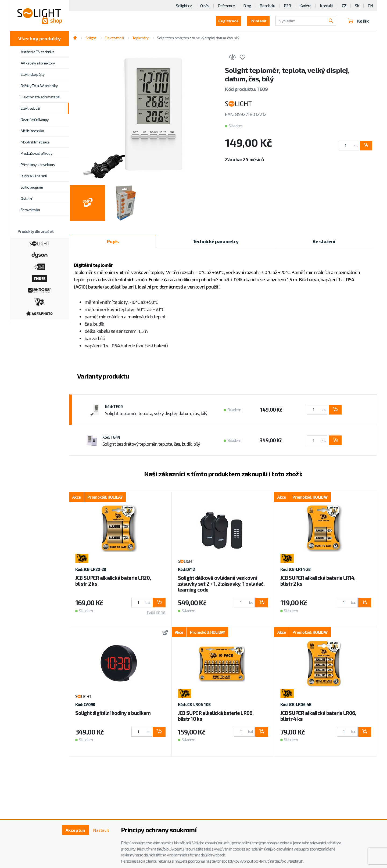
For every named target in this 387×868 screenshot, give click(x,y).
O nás (205, 6)
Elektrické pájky (33, 74)
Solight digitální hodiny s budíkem (113, 713)
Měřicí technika (32, 131)
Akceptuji (75, 830)
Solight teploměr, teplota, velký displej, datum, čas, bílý (198, 38)
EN (370, 6)
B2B (287, 6)
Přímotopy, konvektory (38, 165)
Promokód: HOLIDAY (105, 497)
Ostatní (26, 198)
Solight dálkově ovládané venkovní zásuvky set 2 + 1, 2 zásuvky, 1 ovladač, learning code (221, 584)
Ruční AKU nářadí (34, 176)
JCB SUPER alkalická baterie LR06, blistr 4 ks (318, 716)
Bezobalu (267, 6)
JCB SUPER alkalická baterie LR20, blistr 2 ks (113, 581)
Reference (226, 6)
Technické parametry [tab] (216, 241)
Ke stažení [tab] (324, 241)
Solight (91, 38)
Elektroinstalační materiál (40, 97)
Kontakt (326, 6)
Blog (247, 6)
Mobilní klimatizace (35, 142)
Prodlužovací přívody (36, 153)
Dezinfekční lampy (35, 119)
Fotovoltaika (30, 210)
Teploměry (140, 38)
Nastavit (101, 830)
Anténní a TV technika (37, 52)
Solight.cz (184, 6)
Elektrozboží (30, 108)
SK (357, 6)
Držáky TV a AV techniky (39, 86)
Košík (358, 21)
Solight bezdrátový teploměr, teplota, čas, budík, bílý (151, 444)
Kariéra (305, 6)
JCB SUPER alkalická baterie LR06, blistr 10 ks (216, 716)
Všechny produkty (40, 38)
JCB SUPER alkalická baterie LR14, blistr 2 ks (318, 581)
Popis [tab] (113, 241)
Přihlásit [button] (258, 21)
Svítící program (32, 187)
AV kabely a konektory (38, 63)
